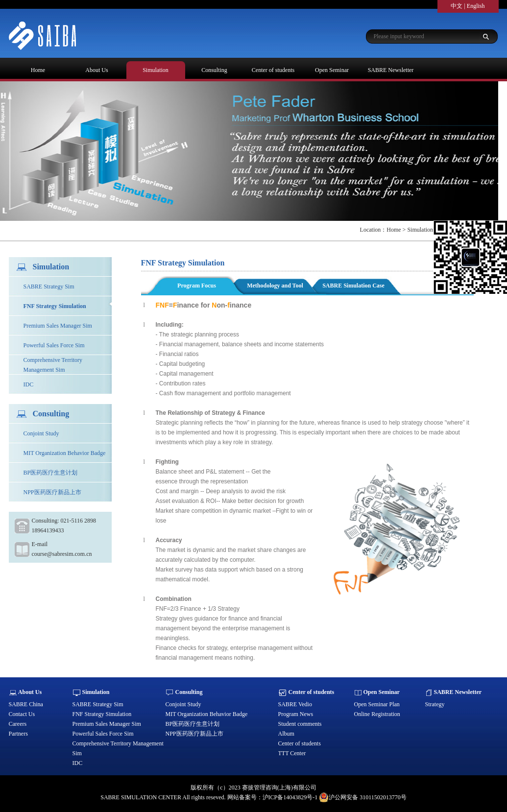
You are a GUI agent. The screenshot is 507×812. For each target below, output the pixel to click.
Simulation (156, 70)
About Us (97, 70)
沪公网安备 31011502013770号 (363, 797)
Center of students (273, 70)
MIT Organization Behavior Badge (65, 453)
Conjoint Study (41, 433)
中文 (457, 6)
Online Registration (377, 714)
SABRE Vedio (295, 704)
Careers (18, 724)
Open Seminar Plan (377, 704)
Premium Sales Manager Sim (58, 326)
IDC (29, 384)
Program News (296, 714)
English (476, 6)
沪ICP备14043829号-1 (290, 797)
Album (286, 734)
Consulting (214, 70)
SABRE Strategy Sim (49, 287)
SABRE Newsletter (391, 70)
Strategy (435, 704)
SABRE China (26, 704)
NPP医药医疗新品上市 (52, 492)
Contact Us (22, 714)
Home (38, 70)
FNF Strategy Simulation (55, 306)
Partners (18, 734)
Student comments (300, 724)
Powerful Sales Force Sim (54, 345)
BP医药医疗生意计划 (51, 473)
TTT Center (292, 753)
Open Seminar (332, 70)
